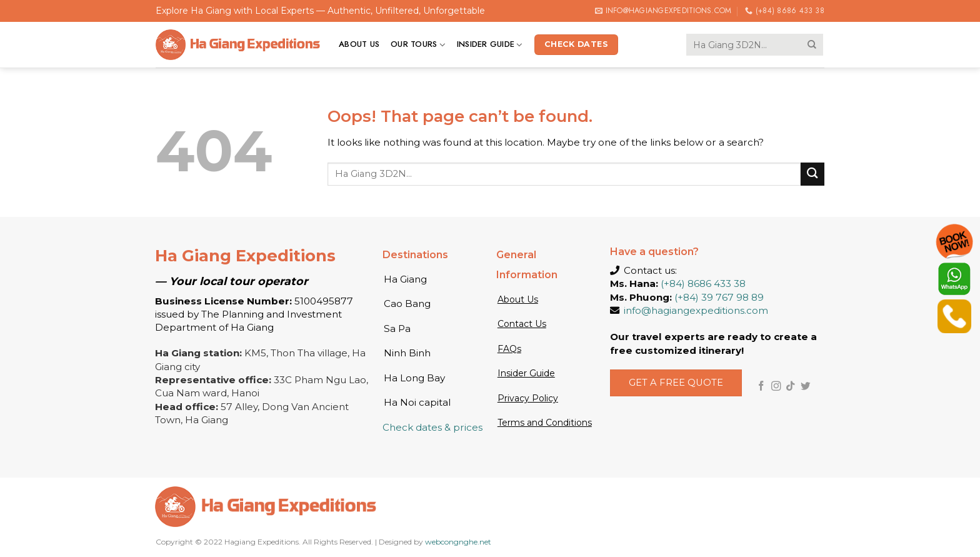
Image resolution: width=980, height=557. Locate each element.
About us (359, 44)
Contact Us (522, 324)
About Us (518, 299)
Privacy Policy (528, 398)
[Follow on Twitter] (806, 387)
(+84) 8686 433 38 (703, 284)
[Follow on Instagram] (776, 387)
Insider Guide (490, 44)
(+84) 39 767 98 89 (719, 297)
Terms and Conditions (545, 423)
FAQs (509, 349)
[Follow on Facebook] (761, 387)
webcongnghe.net (458, 542)
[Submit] (812, 44)
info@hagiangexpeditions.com (696, 310)
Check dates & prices (432, 427)
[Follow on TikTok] (791, 387)
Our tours (418, 44)
